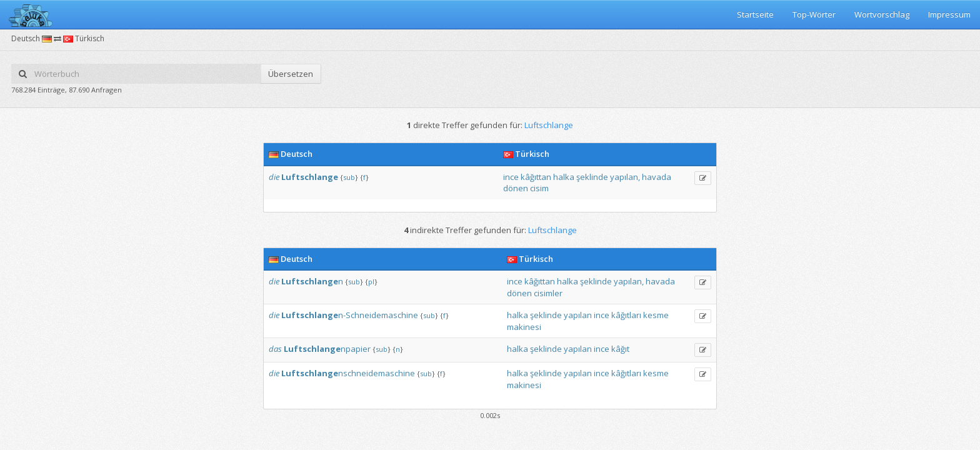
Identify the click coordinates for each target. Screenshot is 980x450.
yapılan (578, 315)
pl (371, 282)
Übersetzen (291, 74)
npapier (327, 349)
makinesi (524, 327)
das (275, 349)
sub (349, 177)
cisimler (548, 293)
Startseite (755, 14)
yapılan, (625, 177)
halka (564, 177)
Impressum (949, 14)
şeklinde (592, 177)
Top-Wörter (814, 14)
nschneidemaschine (348, 373)
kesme (656, 315)
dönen (516, 188)
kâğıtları (626, 315)
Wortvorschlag (882, 14)
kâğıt (620, 349)
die (274, 177)
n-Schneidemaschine (350, 315)
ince (511, 177)
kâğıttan (536, 177)
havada (657, 177)
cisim (539, 188)
